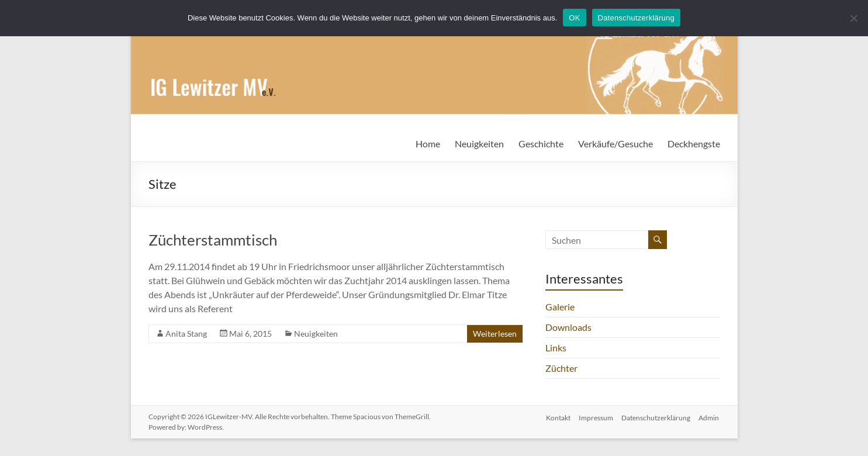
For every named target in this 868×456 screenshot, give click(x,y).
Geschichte (541, 144)
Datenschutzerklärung (656, 417)
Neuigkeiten (479, 144)
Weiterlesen (495, 334)
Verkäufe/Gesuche (615, 144)
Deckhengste (694, 144)
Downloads (568, 327)
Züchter (561, 368)
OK (574, 18)
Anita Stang (186, 334)
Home (428, 144)
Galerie (560, 307)
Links (556, 348)
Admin (710, 417)
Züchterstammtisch (213, 240)
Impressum (595, 417)
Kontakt (556, 417)
